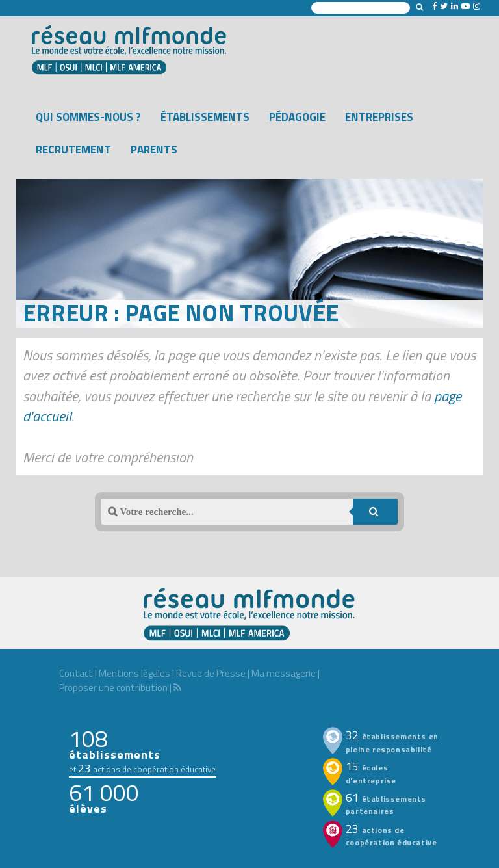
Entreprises (379, 117)
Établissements (205, 117)
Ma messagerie (284, 673)
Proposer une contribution (113, 688)
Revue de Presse (211, 673)
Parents (154, 150)
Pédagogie (297, 117)
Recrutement (73, 150)
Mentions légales (134, 673)
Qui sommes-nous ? (88, 117)
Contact (76, 673)
